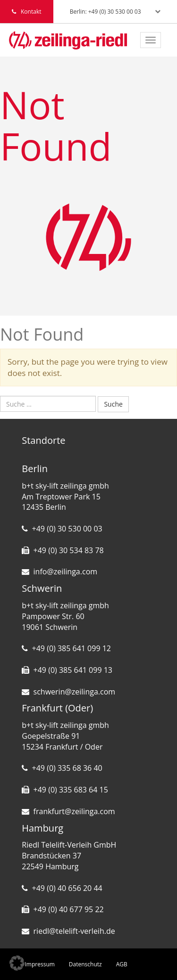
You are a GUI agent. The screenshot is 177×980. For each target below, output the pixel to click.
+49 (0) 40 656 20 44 (67, 888)
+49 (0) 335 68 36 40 (67, 768)
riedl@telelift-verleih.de (74, 931)
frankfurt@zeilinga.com (74, 811)
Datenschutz (85, 964)
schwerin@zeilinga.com (75, 692)
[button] (17, 963)
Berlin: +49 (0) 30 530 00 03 (105, 12)
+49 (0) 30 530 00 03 (67, 529)
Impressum (40, 964)
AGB (122, 964)
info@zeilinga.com (66, 572)
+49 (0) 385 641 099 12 (72, 648)
